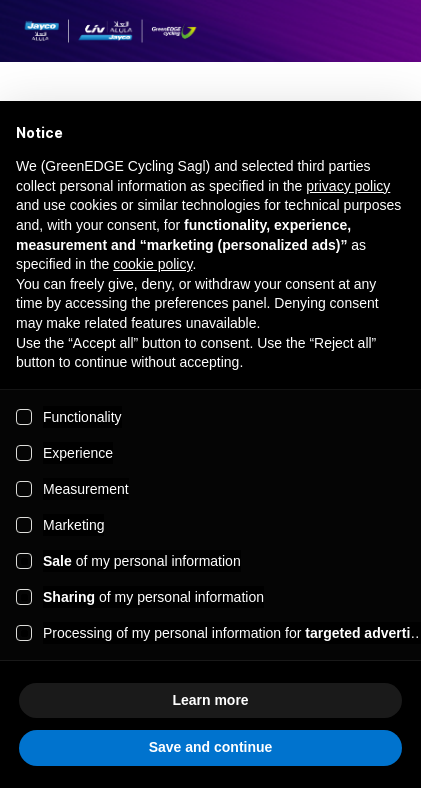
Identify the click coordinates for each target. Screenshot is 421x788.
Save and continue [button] (211, 747)
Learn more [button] (210, 700)
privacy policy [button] (348, 186)
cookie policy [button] (152, 264)
